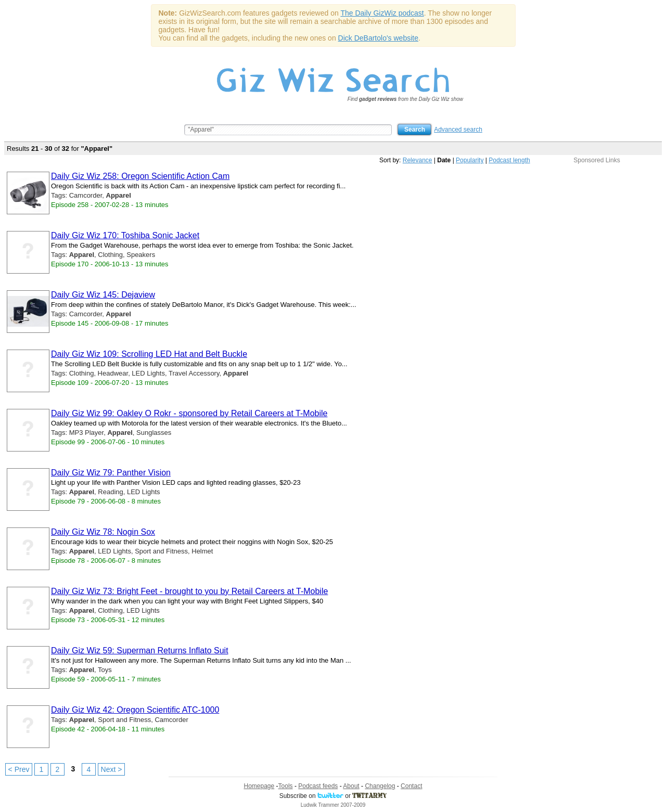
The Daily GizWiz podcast (382, 13)
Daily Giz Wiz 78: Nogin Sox (103, 532)
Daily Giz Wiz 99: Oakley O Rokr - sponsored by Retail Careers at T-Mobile (189, 413)
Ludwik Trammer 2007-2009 (333, 805)
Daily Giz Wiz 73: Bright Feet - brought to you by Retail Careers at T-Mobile (189, 591)
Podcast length (509, 160)
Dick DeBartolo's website (378, 38)
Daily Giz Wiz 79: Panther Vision (111, 473)
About (351, 786)
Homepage (259, 786)
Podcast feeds (318, 786)
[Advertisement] (597, 229)
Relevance (418, 160)
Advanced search (458, 130)
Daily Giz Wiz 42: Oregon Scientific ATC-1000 (135, 710)
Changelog (380, 786)
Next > (112, 769)
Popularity (470, 160)
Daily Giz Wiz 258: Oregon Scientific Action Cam (140, 176)
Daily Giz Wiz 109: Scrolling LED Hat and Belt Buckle (149, 354)
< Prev (19, 769)
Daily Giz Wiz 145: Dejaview (103, 295)
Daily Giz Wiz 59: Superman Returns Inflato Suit (140, 650)
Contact (411, 786)
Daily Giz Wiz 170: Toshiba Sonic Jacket (125, 235)
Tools (286, 786)
